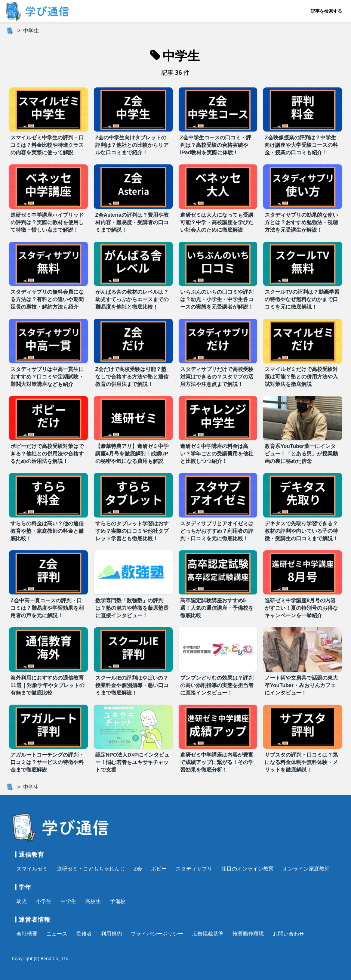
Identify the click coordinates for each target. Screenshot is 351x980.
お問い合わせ (289, 933)
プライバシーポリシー (157, 933)
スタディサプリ (194, 868)
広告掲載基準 (208, 933)
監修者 (84, 933)
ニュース (57, 933)
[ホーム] (10, 31)
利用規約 (111, 933)
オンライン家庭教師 (306, 868)
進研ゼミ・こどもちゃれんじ (91, 868)
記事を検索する (326, 11)
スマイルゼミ (32, 868)
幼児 (22, 901)
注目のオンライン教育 (247, 868)
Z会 (138, 868)
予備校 (118, 901)
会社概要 (27, 933)
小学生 (44, 901)
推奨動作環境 (248, 933)
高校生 (93, 901)
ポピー (159, 868)
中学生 (68, 901)
